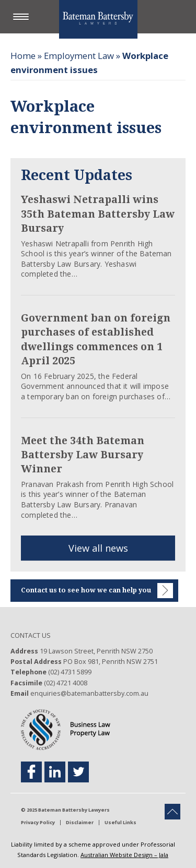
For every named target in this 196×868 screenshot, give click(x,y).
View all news (98, 548)
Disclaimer (80, 823)
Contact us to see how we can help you (97, 591)
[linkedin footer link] (55, 772)
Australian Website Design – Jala (124, 855)
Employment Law (79, 56)
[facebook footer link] (31, 772)
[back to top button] (172, 812)
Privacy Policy (38, 823)
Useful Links (120, 823)
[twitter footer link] (78, 772)
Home (23, 56)
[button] (24, 17)
